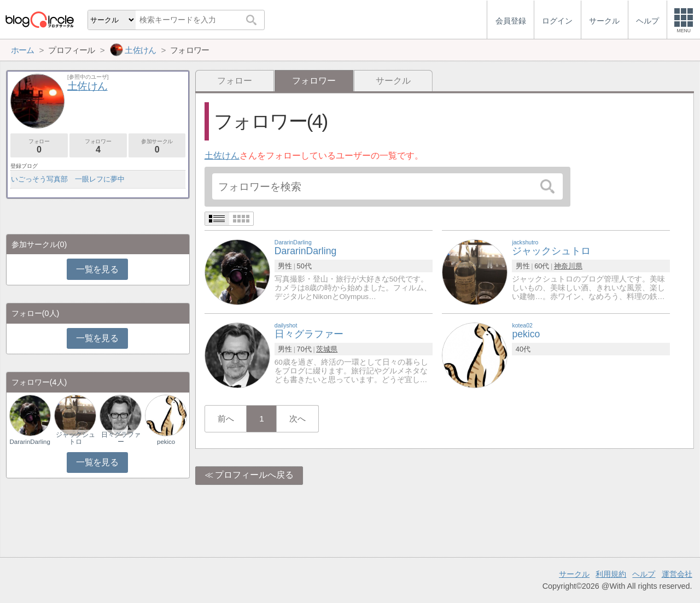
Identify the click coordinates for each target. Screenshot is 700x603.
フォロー (235, 81)
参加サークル (157, 146)
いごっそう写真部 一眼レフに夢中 (68, 179)
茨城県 (327, 349)
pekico (166, 442)
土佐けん (222, 156)
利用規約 (611, 574)
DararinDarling (30, 442)
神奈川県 (568, 266)
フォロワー (98, 146)
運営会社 (677, 574)
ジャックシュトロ (75, 438)
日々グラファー (121, 438)
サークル (393, 81)
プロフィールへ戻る (254, 475)
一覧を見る (97, 269)
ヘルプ (644, 574)
